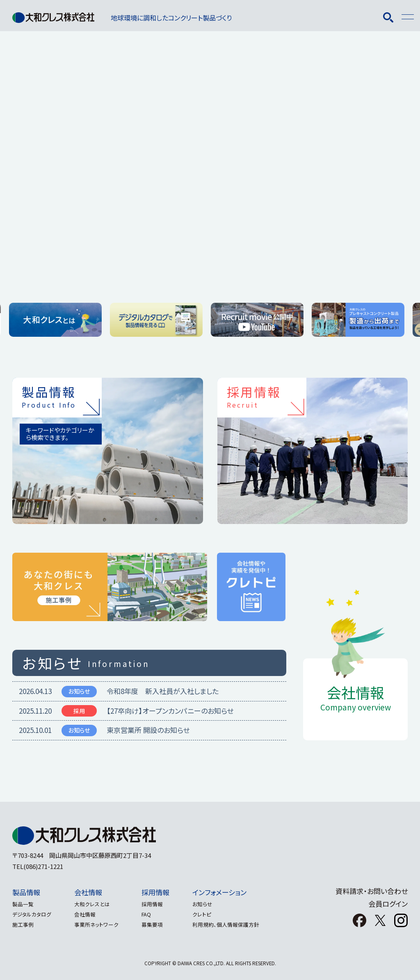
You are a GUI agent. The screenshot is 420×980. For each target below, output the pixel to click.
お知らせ (212, 904)
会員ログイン (388, 904)
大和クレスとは (95, 904)
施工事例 (23, 924)
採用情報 (162, 892)
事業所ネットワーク (100, 924)
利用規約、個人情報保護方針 (236, 924)
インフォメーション (229, 892)
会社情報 (91, 892)
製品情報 (26, 892)
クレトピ (212, 914)
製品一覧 (23, 904)
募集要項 (159, 924)
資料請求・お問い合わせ (372, 891)
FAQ (153, 914)
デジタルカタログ (32, 914)
